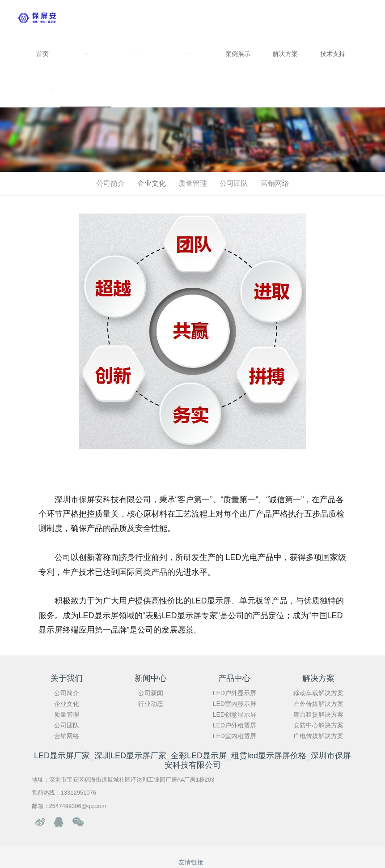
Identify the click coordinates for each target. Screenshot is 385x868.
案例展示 (238, 54)
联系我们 (51, 90)
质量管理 (193, 183)
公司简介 (110, 183)
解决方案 (285, 54)
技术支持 (333, 54)
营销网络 (275, 183)
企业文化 (152, 183)
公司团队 (234, 183)
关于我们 (86, 54)
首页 (42, 54)
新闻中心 (137, 54)
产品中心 (188, 54)
